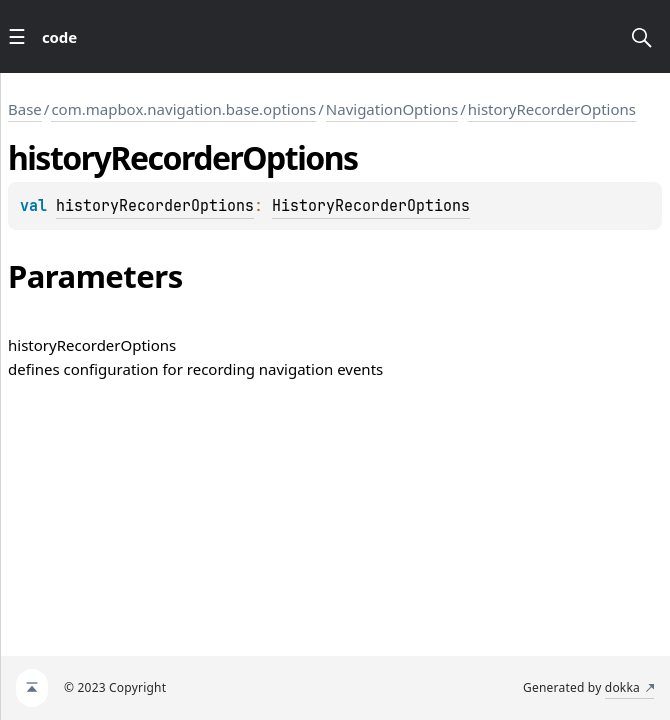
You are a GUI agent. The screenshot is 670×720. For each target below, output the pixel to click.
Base (25, 109)
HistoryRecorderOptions (371, 206)
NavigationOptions (392, 109)
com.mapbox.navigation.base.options (183, 109)
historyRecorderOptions (552, 109)
